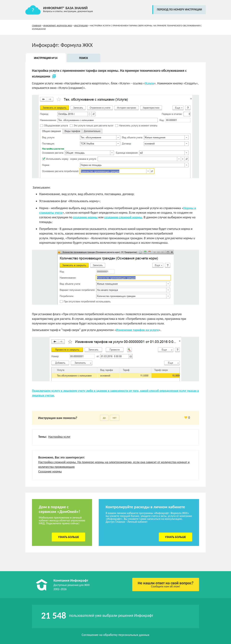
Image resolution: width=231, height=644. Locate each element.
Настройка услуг (59, 437)
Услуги (150, 83)
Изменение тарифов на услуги (137, 330)
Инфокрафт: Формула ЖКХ (58, 26)
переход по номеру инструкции (179, 9)
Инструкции (81, 26)
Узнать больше (69, 537)
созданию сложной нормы (123, 217)
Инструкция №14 (46, 58)
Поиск (83, 58)
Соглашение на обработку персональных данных (116, 635)
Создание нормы (50, 471)
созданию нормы (85, 217)
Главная (36, 26)
